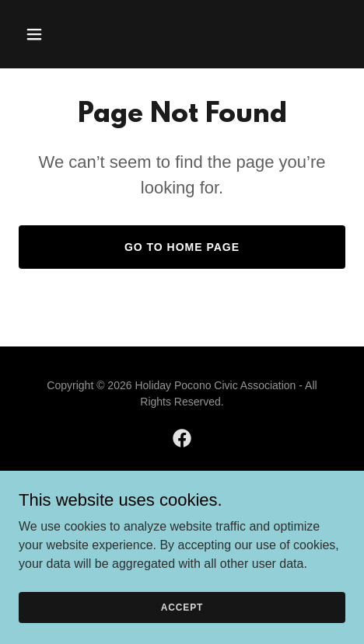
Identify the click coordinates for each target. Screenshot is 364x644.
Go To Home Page (182, 247)
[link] (182, 438)
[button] (56, 34)
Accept (182, 607)
